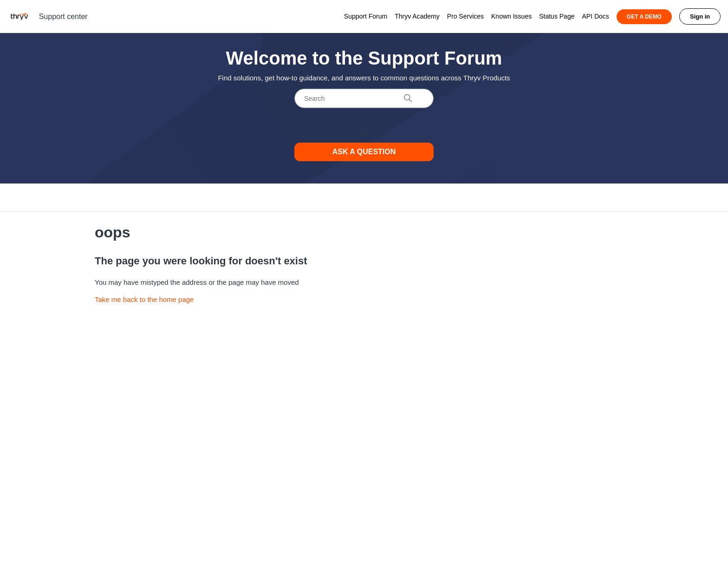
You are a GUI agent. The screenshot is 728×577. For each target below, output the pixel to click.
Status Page (557, 16)
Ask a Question (364, 152)
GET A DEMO (644, 17)
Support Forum (366, 16)
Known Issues (511, 16)
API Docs (595, 16)
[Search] (364, 98)
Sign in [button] (700, 16)
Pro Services (465, 16)
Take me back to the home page (144, 299)
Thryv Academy (417, 16)
